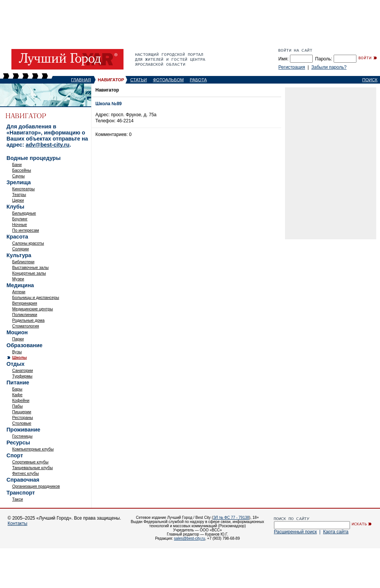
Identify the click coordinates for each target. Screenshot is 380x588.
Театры (19, 194)
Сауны (18, 176)
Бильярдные (24, 213)
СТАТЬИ (139, 80)
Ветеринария (25, 303)
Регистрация (292, 67)
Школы (20, 357)
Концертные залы (29, 273)
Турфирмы (22, 376)
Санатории (23, 370)
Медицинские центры (32, 309)
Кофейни (21, 400)
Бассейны (22, 170)
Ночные (20, 224)
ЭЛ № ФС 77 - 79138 (231, 518)
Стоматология (26, 326)
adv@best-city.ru (48, 145)
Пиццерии (22, 412)
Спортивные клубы (30, 462)
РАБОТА (199, 80)
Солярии (21, 249)
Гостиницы (22, 436)
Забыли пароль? (329, 67)
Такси (17, 499)
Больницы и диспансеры (36, 297)
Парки (18, 339)
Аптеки (19, 292)
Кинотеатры (23, 189)
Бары (17, 389)
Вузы (17, 352)
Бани (17, 164)
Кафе (17, 395)
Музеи (18, 279)
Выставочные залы (30, 267)
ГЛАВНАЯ (81, 80)
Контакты (17, 523)
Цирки (18, 200)
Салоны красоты (28, 243)
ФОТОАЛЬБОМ (168, 80)
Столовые (22, 423)
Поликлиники (25, 315)
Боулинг (20, 219)
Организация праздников (36, 486)
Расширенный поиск (295, 532)
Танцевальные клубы (32, 468)
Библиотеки (23, 262)
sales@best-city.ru (190, 538)
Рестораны (23, 417)
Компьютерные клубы (33, 449)
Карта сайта (336, 532)
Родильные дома (28, 320)
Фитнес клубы (25, 473)
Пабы (17, 406)
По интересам (25, 230)
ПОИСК (370, 80)
